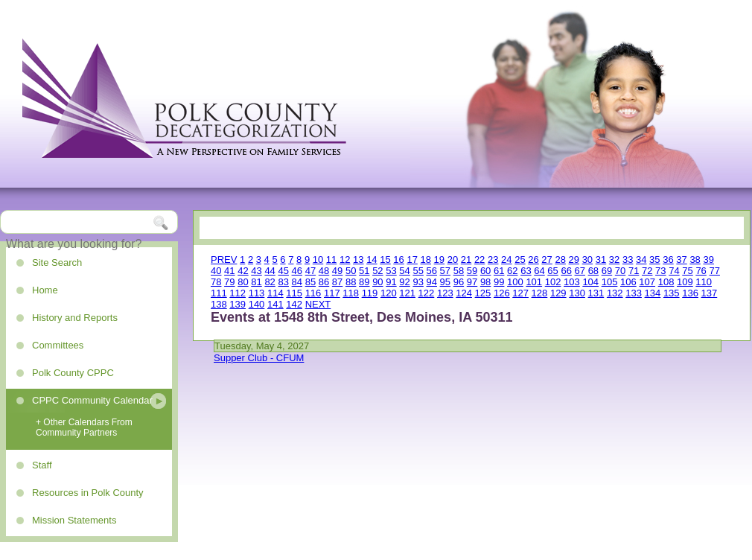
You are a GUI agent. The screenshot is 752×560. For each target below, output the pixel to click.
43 (256, 271)
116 (313, 293)
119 (370, 293)
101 (534, 282)
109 (685, 282)
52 (377, 271)
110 (704, 282)
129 (558, 293)
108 (666, 282)
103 (572, 282)
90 (377, 282)
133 (634, 293)
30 (587, 260)
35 (654, 260)
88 (351, 282)
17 (412, 260)
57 (445, 271)
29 (574, 260)
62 (512, 271)
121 (407, 293)
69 (607, 271)
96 (459, 282)
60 (485, 271)
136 (690, 293)
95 (445, 282)
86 (324, 282)
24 (506, 260)
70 (620, 271)
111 (219, 293)
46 (297, 271)
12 (345, 260)
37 (681, 260)
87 (337, 282)
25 (520, 260)
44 (270, 271)
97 (472, 282)
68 (593, 271)
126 (502, 293)
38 (695, 260)
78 (216, 282)
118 (351, 293)
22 (479, 260)
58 (459, 271)
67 (580, 271)
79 (229, 282)
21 (466, 260)
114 (275, 293)
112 (238, 293)
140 (257, 304)
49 (337, 271)
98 (485, 282)
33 (628, 260)
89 (364, 282)
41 (229, 271)
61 (499, 271)
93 (418, 282)
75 (687, 271)
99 (499, 282)
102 (553, 282)
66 (566, 271)
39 (708, 260)
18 (426, 260)
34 (641, 260)
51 (364, 271)
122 (427, 293)
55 (418, 271)
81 (256, 282)
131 (596, 293)
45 (283, 271)
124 (464, 293)
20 (453, 260)
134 (653, 293)
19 (439, 260)
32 (614, 260)
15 (385, 260)
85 (310, 282)
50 (351, 271)
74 (674, 271)
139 (238, 304)
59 (472, 271)
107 (647, 282)
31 (601, 260)
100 (515, 282)
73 (660, 271)
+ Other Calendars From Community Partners (84, 427)
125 (483, 293)
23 (493, 260)
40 (216, 271)
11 (331, 260)
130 (577, 293)
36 (668, 260)
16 (398, 260)
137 (710, 293)
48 (324, 271)
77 (714, 271)
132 (615, 293)
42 (243, 271)
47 (310, 271)
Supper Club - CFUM (259, 358)
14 (372, 260)
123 (445, 293)
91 (391, 282)
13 (358, 260)
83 (283, 282)
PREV (224, 260)
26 (533, 260)
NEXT (318, 304)
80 (243, 282)
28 (560, 260)
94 (432, 282)
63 (526, 271)
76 (701, 271)
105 (610, 282)
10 (318, 260)
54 (404, 271)
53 (391, 271)
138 (219, 304)
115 (294, 293)
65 (552, 271)
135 (672, 293)
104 (590, 282)
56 (432, 271)
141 (275, 304)
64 (539, 271)
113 (257, 293)
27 (547, 260)
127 (520, 293)
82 (270, 282)
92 (404, 282)
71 (634, 271)
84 (297, 282)
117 (332, 293)
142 (294, 304)
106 (628, 282)
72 (647, 271)
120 (389, 293)
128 (540, 293)
